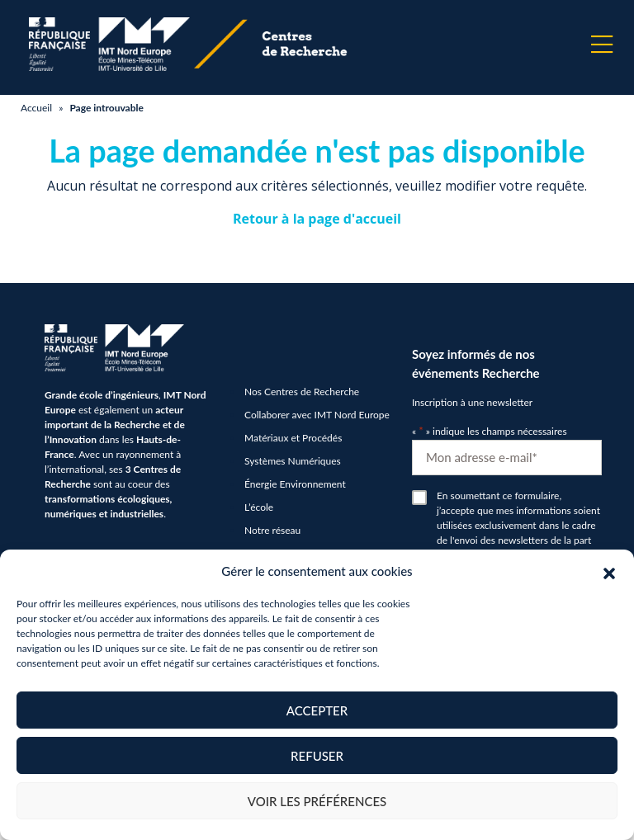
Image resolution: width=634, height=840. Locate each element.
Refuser (317, 756)
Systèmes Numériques (293, 461)
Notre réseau (272, 530)
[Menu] (602, 45)
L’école (259, 507)
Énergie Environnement (295, 484)
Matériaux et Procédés (293, 438)
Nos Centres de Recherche (302, 392)
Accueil (36, 108)
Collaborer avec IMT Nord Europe (317, 415)
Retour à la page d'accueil (317, 219)
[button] (609, 571)
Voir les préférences (317, 801)
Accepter (317, 710)
